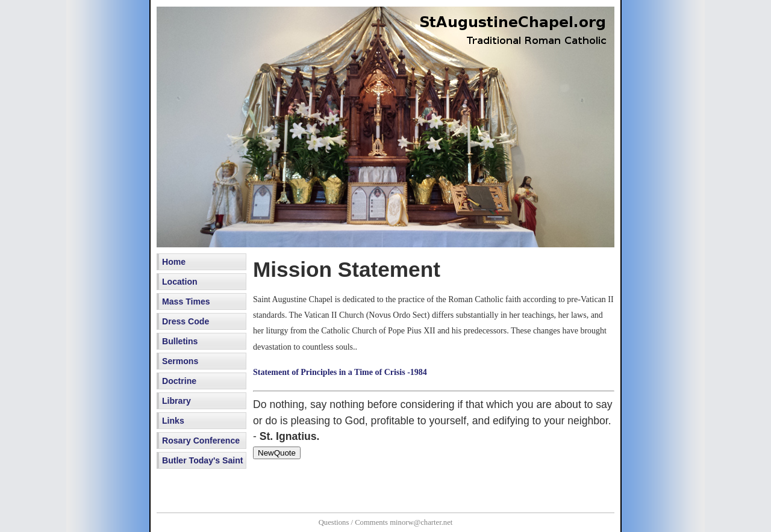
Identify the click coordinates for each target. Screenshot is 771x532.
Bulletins (180, 341)
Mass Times (186, 302)
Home (174, 262)
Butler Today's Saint (203, 460)
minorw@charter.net (421, 522)
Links (173, 421)
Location (180, 282)
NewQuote (277, 453)
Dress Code (186, 321)
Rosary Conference (201, 441)
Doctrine (179, 381)
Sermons (180, 361)
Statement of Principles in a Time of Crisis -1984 (340, 372)
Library (176, 401)
